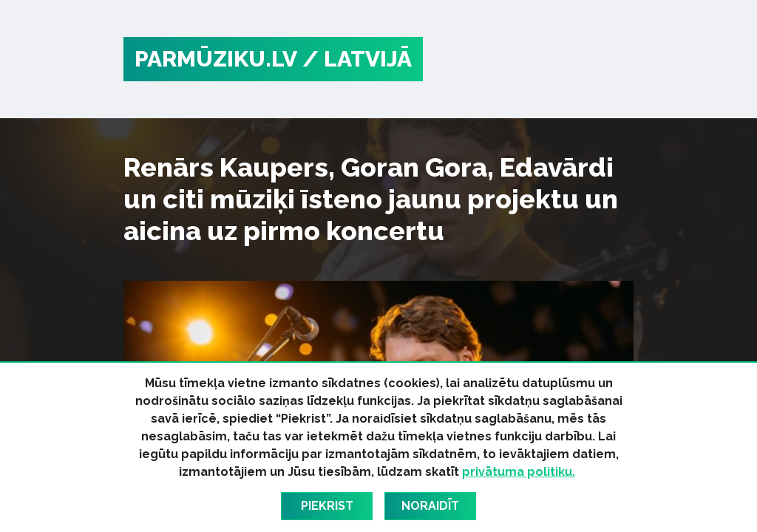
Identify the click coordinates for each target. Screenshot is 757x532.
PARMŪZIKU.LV (216, 59)
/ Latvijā (357, 59)
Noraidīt (430, 506)
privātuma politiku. (519, 472)
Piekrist (327, 506)
